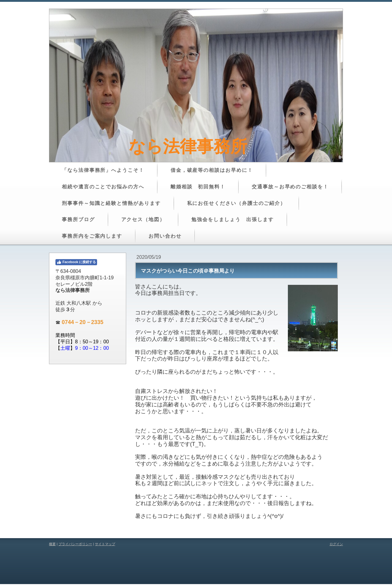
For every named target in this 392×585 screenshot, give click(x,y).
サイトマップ (105, 544)
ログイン (336, 544)
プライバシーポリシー (75, 544)
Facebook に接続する (76, 262)
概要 (52, 544)
